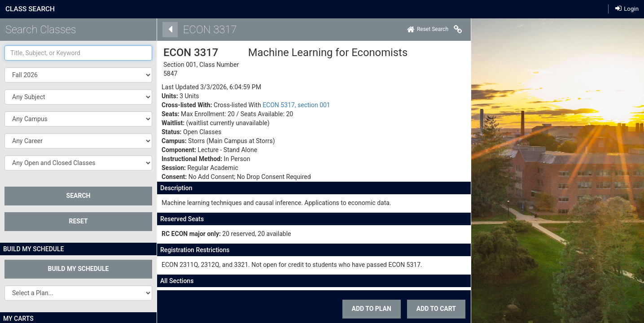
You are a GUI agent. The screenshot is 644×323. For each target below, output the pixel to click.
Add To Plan (309, 309)
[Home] (366, 30)
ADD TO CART (374, 309)
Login (627, 8)
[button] (78, 97)
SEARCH (79, 196)
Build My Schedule (79, 269)
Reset (78, 221)
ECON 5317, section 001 (234, 105)
